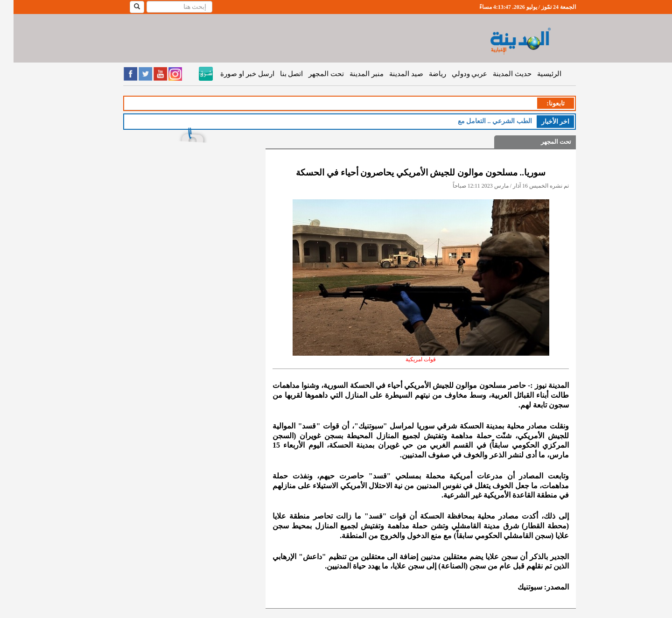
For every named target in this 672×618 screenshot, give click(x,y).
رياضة (424, 74)
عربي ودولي (456, 74)
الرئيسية (536, 74)
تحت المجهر (313, 74)
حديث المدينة (499, 74)
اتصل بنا (278, 74)
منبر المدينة (353, 74)
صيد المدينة (393, 74)
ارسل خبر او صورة (234, 74)
